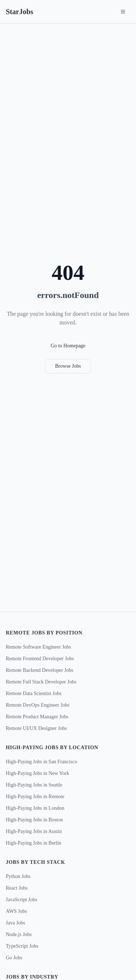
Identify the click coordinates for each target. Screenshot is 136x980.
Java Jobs (15, 923)
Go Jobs (14, 958)
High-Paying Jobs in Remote (35, 797)
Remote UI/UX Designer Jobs (36, 728)
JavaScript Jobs (22, 900)
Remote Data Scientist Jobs (34, 693)
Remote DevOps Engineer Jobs (38, 705)
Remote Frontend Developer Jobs (40, 659)
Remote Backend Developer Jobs (40, 670)
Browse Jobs (68, 366)
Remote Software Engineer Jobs (38, 647)
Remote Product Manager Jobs (37, 717)
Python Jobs (18, 876)
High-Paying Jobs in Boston (34, 820)
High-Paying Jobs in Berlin (34, 843)
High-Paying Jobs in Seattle (34, 785)
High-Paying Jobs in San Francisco (42, 762)
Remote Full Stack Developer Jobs (41, 682)
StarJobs (20, 12)
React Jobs (17, 888)
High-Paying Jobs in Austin (34, 831)
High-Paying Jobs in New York (38, 773)
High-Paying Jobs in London (35, 808)
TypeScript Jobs (22, 946)
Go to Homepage (68, 346)
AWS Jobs (16, 911)
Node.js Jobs (19, 934)
